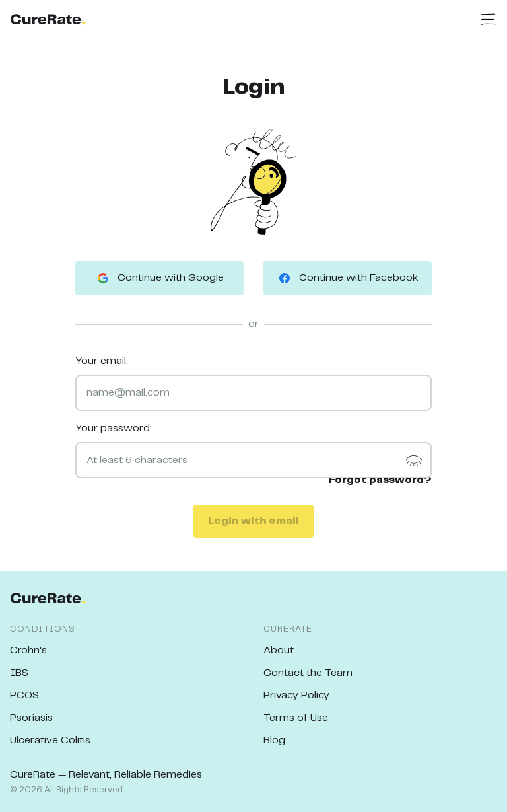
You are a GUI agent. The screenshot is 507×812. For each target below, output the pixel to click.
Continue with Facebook (348, 278)
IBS (19, 673)
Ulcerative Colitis (50, 740)
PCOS (24, 695)
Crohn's (28, 650)
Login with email (253, 521)
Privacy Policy (296, 695)
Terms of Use (296, 718)
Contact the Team (308, 673)
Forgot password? (380, 480)
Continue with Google (159, 278)
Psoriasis (31, 718)
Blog (274, 740)
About (279, 650)
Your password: (114, 428)
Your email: (102, 361)
